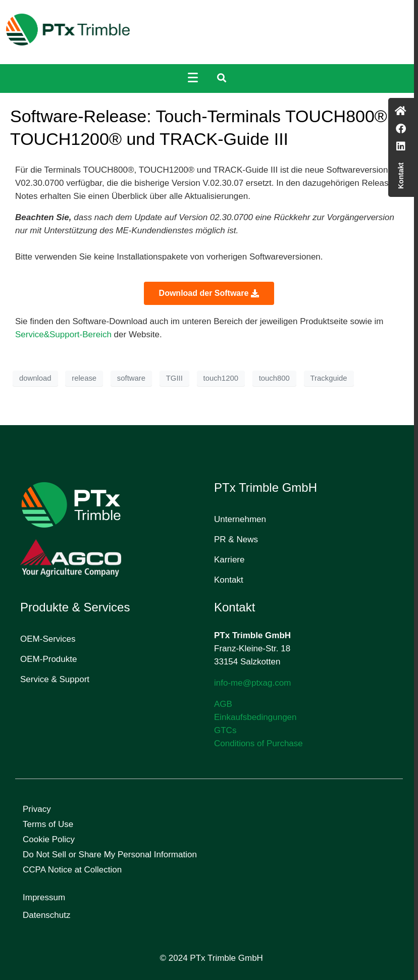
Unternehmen (240, 519)
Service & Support (55, 679)
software (131, 378)
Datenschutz (47, 915)
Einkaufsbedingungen (255, 717)
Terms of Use (48, 824)
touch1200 (221, 378)
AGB (223, 704)
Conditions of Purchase (258, 743)
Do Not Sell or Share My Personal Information (110, 855)
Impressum (44, 897)
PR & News (236, 539)
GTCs (225, 730)
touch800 (274, 378)
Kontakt (229, 580)
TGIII (174, 378)
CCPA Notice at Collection (72, 870)
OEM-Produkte (48, 659)
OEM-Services (48, 639)
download (35, 378)
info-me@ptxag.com (252, 683)
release (84, 378)
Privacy (37, 809)
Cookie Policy (49, 839)
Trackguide (329, 378)
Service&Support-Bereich (65, 334)
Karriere (229, 560)
